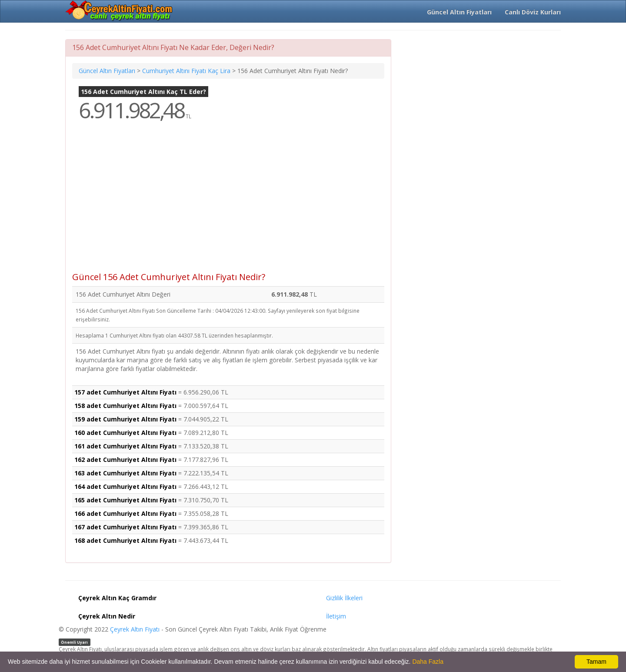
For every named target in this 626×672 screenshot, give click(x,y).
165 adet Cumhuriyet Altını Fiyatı (125, 500)
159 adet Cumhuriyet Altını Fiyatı (125, 419)
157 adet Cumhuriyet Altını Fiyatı (125, 392)
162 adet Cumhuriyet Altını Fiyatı (125, 460)
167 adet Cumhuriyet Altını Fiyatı (125, 527)
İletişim (336, 616)
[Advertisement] (228, 203)
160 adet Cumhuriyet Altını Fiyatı (125, 433)
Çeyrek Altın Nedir (107, 616)
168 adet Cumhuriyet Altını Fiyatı (125, 540)
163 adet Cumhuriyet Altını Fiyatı (125, 473)
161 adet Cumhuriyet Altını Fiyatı (125, 446)
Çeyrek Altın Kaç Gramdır (117, 598)
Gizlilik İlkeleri (344, 598)
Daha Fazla (428, 662)
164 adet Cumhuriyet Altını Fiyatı (125, 486)
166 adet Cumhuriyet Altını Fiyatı (125, 513)
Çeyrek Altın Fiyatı (135, 629)
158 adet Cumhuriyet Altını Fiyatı (125, 406)
